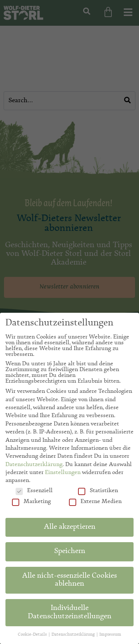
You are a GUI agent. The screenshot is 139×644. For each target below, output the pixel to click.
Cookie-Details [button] (33, 635)
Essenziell (34, 491)
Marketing (31, 502)
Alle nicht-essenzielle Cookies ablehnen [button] (69, 580)
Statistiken (98, 491)
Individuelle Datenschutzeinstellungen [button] (70, 612)
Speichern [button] (70, 552)
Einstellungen (63, 473)
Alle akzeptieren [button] (70, 527)
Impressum (110, 635)
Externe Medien (95, 502)
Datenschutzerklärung (34, 465)
